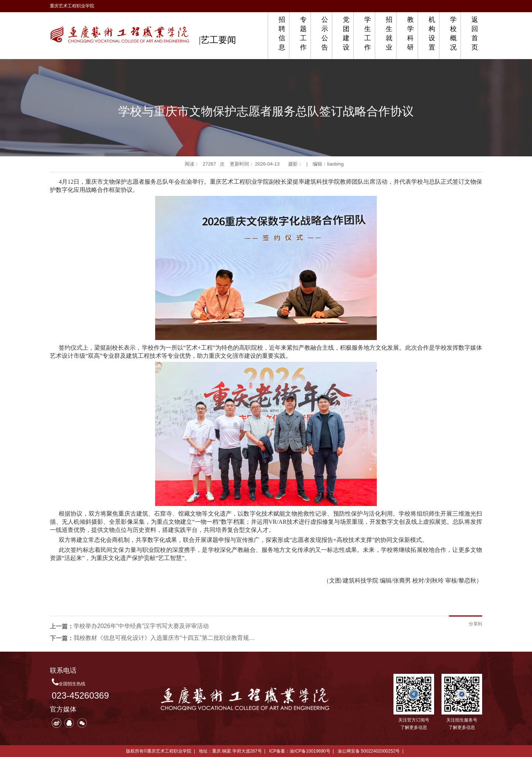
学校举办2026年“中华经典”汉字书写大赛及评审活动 (141, 626)
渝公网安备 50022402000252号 (369, 751)
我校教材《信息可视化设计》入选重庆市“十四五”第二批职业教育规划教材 (166, 638)
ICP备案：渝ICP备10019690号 (299, 751)
